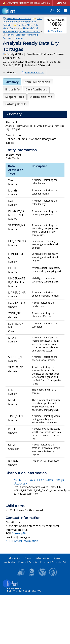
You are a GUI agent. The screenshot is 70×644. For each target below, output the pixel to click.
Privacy (22, 562)
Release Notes (43, 558)
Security (33, 562)
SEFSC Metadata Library (19, 18)
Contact (28, 558)
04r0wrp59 (19, 533)
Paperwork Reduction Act (53, 562)
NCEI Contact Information (22, 541)
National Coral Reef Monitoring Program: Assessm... (21, 30)
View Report (57, 31)
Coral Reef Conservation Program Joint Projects (22, 22)
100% (56, 24)
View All (61, 3)
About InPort (15, 558)
